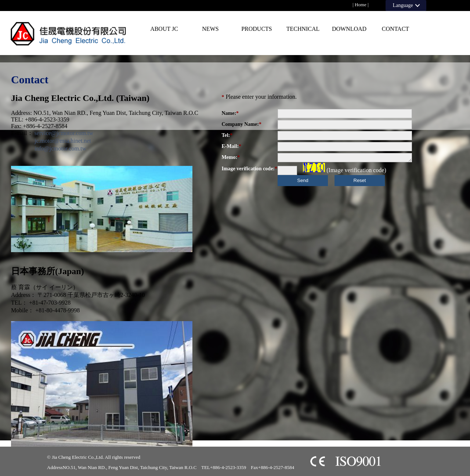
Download (349, 29)
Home (361, 5)
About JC (164, 29)
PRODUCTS (257, 29)
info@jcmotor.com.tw (57, 148)
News (210, 29)
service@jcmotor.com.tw (64, 133)
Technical (303, 29)
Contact (395, 29)
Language (403, 5)
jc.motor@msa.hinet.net (60, 141)
